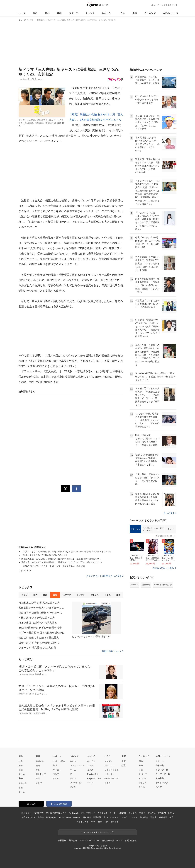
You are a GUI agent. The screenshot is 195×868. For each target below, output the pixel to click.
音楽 (38, 770)
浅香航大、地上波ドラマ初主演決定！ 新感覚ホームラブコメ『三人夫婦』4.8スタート (62, 562)
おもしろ (106, 13)
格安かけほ (51, 817)
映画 (38, 765)
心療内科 (122, 813)
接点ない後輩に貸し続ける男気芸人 (39, 638)
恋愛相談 (97, 817)
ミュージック (159, 529)
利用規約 (73, 840)
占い (106, 817)
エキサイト (173, 5)
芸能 (59, 13)
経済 (21, 765)
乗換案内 (144, 817)
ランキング (150, 13)
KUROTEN (39, 813)
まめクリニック (88, 813)
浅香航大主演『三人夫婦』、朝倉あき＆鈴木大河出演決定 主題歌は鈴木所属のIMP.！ (61, 559)
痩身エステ (103, 822)
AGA (93, 822)
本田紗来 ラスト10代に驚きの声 (37, 618)
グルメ (73, 778)
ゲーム (73, 770)
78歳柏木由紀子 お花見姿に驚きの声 (39, 603)
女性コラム (109, 765)
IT (71, 774)
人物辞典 (160, 778)
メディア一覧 (162, 770)
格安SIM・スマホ (166, 813)
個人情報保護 (108, 840)
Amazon (134, 585)
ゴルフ (56, 774)
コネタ (90, 765)
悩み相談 (87, 817)
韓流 (38, 778)
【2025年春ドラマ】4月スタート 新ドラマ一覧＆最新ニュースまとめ (53, 566)
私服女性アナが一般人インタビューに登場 (42, 608)
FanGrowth (74, 813)
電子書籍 (114, 822)
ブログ (142, 813)
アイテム (133, 813)
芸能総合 (40, 761)
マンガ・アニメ (77, 765)
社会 (21, 761)
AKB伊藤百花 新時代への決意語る (38, 623)
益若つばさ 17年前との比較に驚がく (39, 643)
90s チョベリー (111, 778)
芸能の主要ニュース (113, 651)
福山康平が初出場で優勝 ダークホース (40, 613)
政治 (21, 770)
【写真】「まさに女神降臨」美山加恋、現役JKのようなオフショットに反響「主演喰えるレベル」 (67, 552)
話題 (124, 765)
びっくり (91, 761)
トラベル (108, 774)
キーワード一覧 (163, 774)
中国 (21, 788)
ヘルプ (159, 787)
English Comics (94, 778)
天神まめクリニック (107, 813)
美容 (171, 817)
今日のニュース (171, 13)
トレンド (90, 13)
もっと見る (170, 513)
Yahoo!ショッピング (163, 585)
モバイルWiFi (65, 817)
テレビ (171, 529)
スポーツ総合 (59, 761)
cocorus (77, 817)
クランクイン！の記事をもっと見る (105, 576)
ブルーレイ (135, 529)
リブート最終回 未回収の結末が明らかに (42, 633)
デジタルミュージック (147, 529)
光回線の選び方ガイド (56, 813)
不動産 (153, 817)
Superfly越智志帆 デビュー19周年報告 (40, 628)
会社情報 (62, 840)
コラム (122, 13)
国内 (35, 13)
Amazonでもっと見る (163, 568)
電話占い (152, 813)
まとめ (22, 774)
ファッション (76, 783)
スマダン (108, 761)
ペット (90, 783)
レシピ (124, 817)
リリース (160, 761)
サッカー (57, 770)
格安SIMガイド (28, 817)
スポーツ (73, 13)
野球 (55, 765)
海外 (47, 13)
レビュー (74, 761)
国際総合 (23, 783)
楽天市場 (146, 585)
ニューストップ (158, 5)
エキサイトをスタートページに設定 (97, 832)
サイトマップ (162, 783)
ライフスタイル (111, 770)
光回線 (41, 817)
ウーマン (114, 817)
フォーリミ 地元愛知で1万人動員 (37, 648)
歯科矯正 (163, 817)
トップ (24, 595)
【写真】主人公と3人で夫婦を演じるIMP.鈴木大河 (44, 555)
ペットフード (83, 822)
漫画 (135, 13)
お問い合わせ (131, 840)
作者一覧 (160, 765)
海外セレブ (41, 774)
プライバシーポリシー (89, 840)
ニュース (21, 13)
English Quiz (93, 774)
